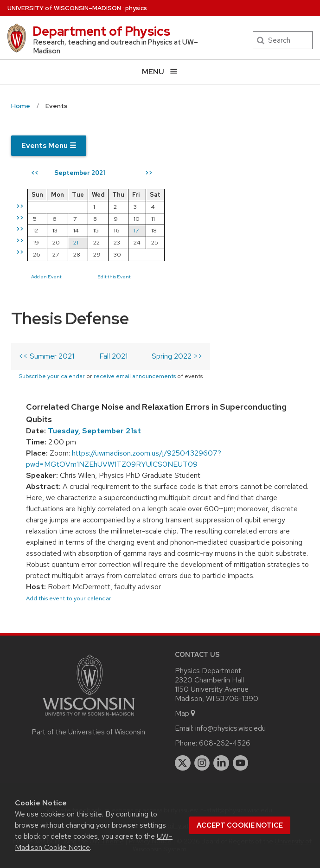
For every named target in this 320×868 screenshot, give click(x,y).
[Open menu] (160, 72)
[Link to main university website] (89, 717)
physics (136, 8)
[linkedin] (221, 763)
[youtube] (241, 763)
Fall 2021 (113, 356)
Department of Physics (101, 31)
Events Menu (49, 145)
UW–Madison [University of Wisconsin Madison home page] (64, 8)
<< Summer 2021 (46, 356)
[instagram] (202, 763)
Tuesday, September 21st (94, 431)
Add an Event (46, 276)
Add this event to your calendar (69, 598)
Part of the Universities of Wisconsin (89, 732)
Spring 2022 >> (177, 356)
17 (136, 230)
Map (186, 713)
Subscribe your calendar (52, 376)
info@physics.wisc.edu (230, 728)
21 (76, 242)
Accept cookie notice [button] (240, 825)
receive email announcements (135, 376)
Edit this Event (114, 276)
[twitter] (183, 763)
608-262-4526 (225, 743)
